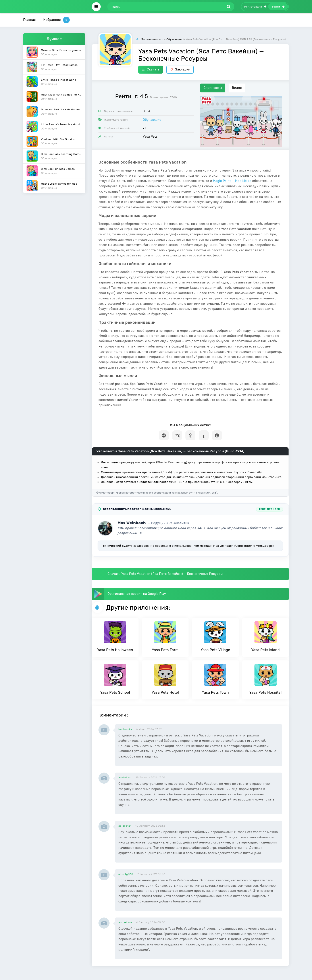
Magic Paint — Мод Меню (232, 181)
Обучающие (152, 120)
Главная (30, 20)
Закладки (180, 69)
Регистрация (255, 7)
